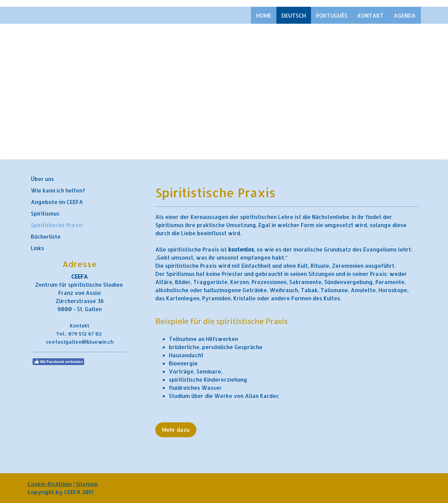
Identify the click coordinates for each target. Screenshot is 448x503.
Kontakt (371, 15)
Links (37, 248)
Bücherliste (46, 236)
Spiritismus (45, 213)
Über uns (42, 179)
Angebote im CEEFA (57, 202)
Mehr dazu (176, 430)
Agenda (405, 15)
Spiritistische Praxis (57, 225)
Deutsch (294, 15)
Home (264, 15)
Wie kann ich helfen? (58, 190)
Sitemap (87, 484)
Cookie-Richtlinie (50, 484)
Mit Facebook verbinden (59, 362)
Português (332, 15)
